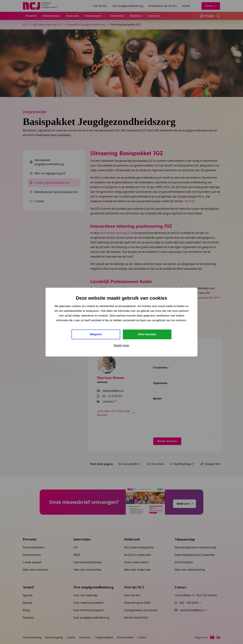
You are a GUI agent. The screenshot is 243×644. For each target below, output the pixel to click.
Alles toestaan (147, 334)
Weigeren (96, 334)
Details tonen (121, 345)
